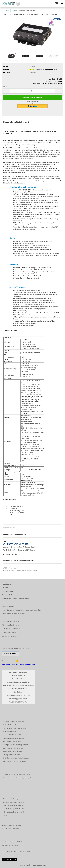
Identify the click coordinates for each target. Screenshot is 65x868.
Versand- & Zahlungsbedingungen (12, 595)
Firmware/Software (8, 591)
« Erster (7, 10)
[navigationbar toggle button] (62, 3)
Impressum (5, 587)
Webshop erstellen (25, 865)
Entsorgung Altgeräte (8, 606)
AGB (3, 617)
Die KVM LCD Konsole (9, 636)
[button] (7, 91)
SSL (3, 602)
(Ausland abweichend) (51, 69)
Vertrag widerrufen (9, 859)
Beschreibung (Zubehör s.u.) (16, 122)
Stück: (5, 87)
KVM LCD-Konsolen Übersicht (11, 629)
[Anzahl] (32, 91)
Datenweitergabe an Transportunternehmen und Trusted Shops (22, 610)
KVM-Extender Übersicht (9, 633)
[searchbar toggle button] (51, 3)
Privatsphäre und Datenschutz (11, 621)
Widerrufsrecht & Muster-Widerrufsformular (15, 599)
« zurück (14, 10)
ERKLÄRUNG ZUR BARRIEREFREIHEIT (14, 614)
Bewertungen (9, 527)
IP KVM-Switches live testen (11, 625)
